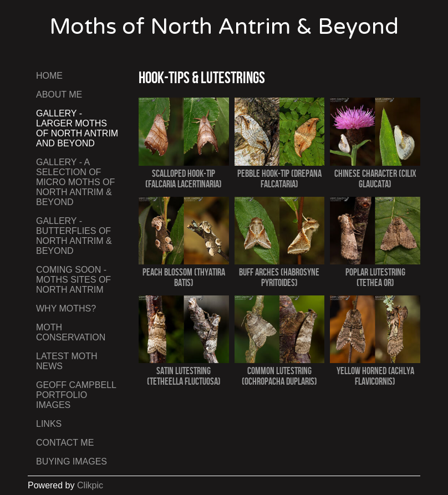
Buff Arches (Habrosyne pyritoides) (279, 277)
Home (49, 76)
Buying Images (72, 461)
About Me (59, 95)
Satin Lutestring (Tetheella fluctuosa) (184, 376)
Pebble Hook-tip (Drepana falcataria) (279, 178)
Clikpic (90, 485)
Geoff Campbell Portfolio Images (76, 395)
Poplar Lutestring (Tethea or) (375, 277)
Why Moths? (66, 308)
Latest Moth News (67, 361)
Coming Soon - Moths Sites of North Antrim (73, 280)
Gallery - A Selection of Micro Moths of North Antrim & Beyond (75, 182)
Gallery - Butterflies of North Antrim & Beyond (74, 236)
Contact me (65, 443)
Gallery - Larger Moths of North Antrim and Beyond (77, 128)
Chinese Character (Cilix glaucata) (375, 178)
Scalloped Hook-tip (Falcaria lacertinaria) (184, 178)
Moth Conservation (71, 332)
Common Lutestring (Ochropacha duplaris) (279, 376)
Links (49, 424)
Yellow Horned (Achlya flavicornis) (375, 376)
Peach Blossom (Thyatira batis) (184, 277)
